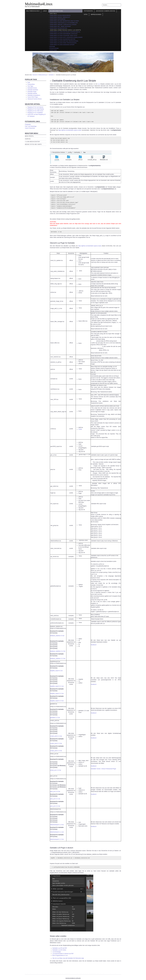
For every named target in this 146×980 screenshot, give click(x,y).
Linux (45, 11)
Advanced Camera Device (106, 11)
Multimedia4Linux (39, 4)
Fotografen (28, 124)
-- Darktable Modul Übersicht (59, 17)
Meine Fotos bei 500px (33, 144)
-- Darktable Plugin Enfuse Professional (63, 41)
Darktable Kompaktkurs (34, 95)
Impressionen (96, 15)
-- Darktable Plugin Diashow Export (62, 45)
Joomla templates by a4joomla (73, 978)
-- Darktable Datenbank (57, 19)
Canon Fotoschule (30, 128)
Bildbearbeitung (56, 11)
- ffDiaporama (54, 48)
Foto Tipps (30, 86)
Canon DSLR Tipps (33, 97)
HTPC (86, 15)
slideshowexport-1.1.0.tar (57, 825)
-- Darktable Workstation (58, 28)
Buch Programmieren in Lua (60, 955)
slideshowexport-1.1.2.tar (57, 839)
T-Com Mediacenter (32, 142)
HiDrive (28, 139)
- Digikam (52, 46)
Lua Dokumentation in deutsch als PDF (63, 954)
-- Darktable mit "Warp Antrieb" (60, 26)
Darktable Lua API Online (59, 950)
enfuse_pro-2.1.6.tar (56, 770)
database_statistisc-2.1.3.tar (58, 658)
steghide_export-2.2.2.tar (57, 693)
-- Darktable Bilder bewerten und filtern (64, 21)
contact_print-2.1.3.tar (56, 736)
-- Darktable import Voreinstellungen (63, 25)
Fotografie (88, 11)
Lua (99, 84)
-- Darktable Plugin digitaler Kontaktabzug (64, 32)
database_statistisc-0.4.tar (57, 636)
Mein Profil (29, 136)
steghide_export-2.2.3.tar (57, 701)
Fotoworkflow (31, 84)
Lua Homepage (57, 952)
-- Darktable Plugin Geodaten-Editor (62, 39)
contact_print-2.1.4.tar (56, 743)
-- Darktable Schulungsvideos (60, 15)
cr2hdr (80, 429)
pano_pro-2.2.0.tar (55, 791)
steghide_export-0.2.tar (56, 671)
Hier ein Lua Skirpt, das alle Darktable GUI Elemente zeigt (68, 958)
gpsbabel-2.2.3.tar (55, 718)
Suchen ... (102, 4)
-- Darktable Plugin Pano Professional (63, 43)
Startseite (35, 75)
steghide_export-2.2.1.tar (57, 686)
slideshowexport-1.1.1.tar (57, 832)
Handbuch (94, 645)
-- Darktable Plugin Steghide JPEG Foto (63, 36)
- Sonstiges (53, 50)
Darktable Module (32, 93)
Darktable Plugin (32, 92)
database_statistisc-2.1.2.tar (58, 651)
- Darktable (53, 14)
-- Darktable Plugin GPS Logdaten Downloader (65, 37)
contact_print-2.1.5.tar (56, 751)
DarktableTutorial (32, 88)
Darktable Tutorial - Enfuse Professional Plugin (103, 769)
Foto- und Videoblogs (31, 126)
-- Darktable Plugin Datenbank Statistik (63, 34)
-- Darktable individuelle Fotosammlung (63, 23)
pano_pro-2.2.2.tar (55, 806)
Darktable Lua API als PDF (60, 948)
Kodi (29, 82)
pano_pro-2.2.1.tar (55, 799)
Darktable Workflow (33, 90)
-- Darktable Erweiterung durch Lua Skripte (65, 30)
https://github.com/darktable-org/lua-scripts (70, 130)
